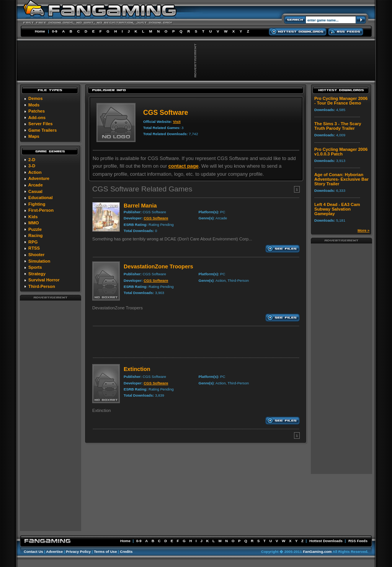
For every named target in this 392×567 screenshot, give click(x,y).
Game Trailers (42, 130)
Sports (35, 267)
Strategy (37, 274)
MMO (33, 223)
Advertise (54, 551)
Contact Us (33, 551)
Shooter (36, 255)
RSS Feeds (358, 541)
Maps (34, 136)
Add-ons (37, 118)
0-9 (55, 31)
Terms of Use (105, 551)
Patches (37, 111)
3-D (32, 166)
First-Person (41, 210)
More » (363, 230)
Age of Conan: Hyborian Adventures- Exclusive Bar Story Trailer (341, 179)
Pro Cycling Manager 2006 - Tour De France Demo (341, 101)
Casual (35, 191)
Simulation (39, 261)
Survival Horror (44, 280)
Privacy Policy (78, 551)
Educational (40, 198)
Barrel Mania (140, 206)
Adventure (39, 178)
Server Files (40, 124)
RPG (33, 242)
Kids (33, 217)
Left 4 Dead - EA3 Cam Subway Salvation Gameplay (337, 209)
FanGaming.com (317, 551)
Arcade (36, 185)
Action (35, 172)
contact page (184, 166)
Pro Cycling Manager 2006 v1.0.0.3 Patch (341, 152)
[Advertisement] (51, 415)
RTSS (34, 248)
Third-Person (42, 286)
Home (40, 31)
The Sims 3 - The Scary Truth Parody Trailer (338, 126)
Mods (34, 105)
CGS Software (156, 218)
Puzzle (35, 229)
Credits (126, 551)
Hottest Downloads (326, 541)
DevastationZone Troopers (158, 266)
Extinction (137, 369)
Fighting (37, 204)
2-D (32, 160)
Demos (35, 98)
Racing (35, 235)
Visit (177, 122)
